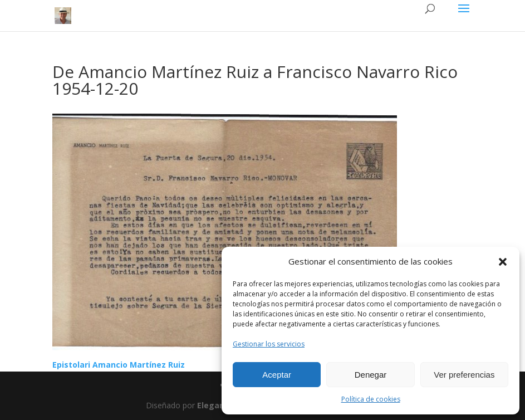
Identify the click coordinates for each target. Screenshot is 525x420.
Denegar (371, 375)
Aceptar (277, 375)
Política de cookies (371, 399)
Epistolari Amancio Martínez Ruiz (119, 365)
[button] (503, 262)
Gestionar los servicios (269, 344)
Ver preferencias (464, 375)
